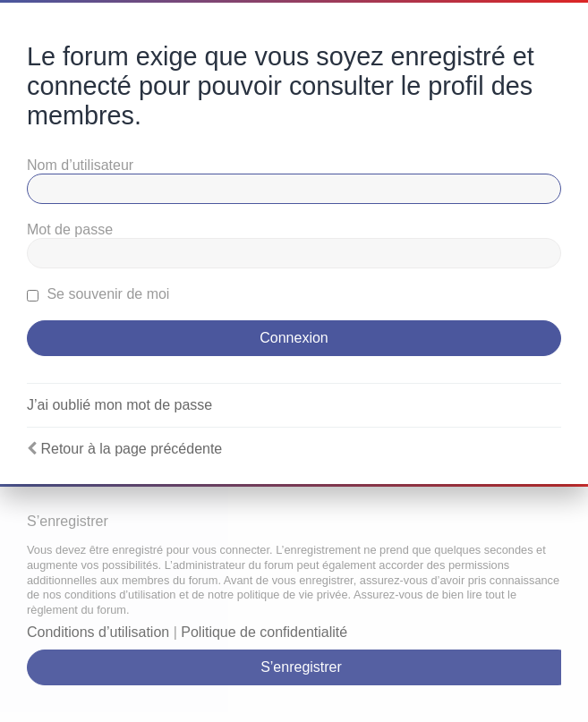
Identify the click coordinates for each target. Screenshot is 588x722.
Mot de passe (70, 229)
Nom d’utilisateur (80, 165)
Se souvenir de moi (98, 294)
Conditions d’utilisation (98, 632)
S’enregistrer (301, 667)
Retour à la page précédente (131, 449)
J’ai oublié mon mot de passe (119, 405)
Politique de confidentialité (264, 632)
